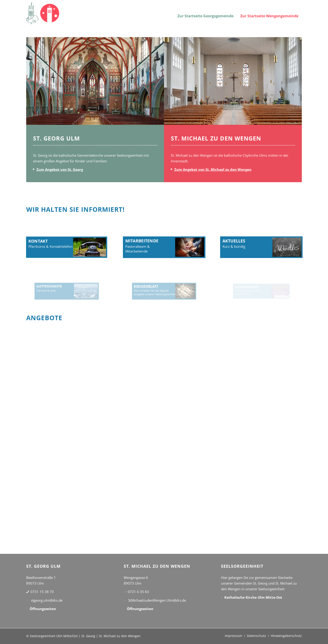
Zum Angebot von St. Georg (60, 169)
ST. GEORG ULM (56, 138)
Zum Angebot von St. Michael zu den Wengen (213, 169)
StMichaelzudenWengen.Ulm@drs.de (157, 600)
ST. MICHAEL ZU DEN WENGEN (216, 138)
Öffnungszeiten (43, 609)
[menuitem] (205, 13)
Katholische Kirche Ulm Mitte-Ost (253, 597)
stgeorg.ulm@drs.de (47, 600)
